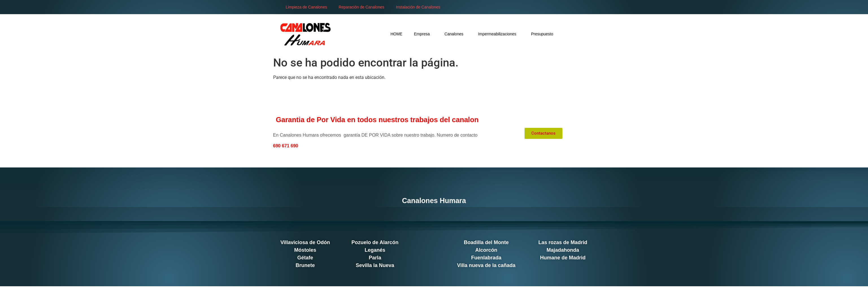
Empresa (424, 34)
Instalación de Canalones (418, 7)
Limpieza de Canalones (306, 7)
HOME (397, 34)
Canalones (456, 34)
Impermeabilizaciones (499, 34)
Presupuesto (542, 34)
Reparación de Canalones (362, 7)
